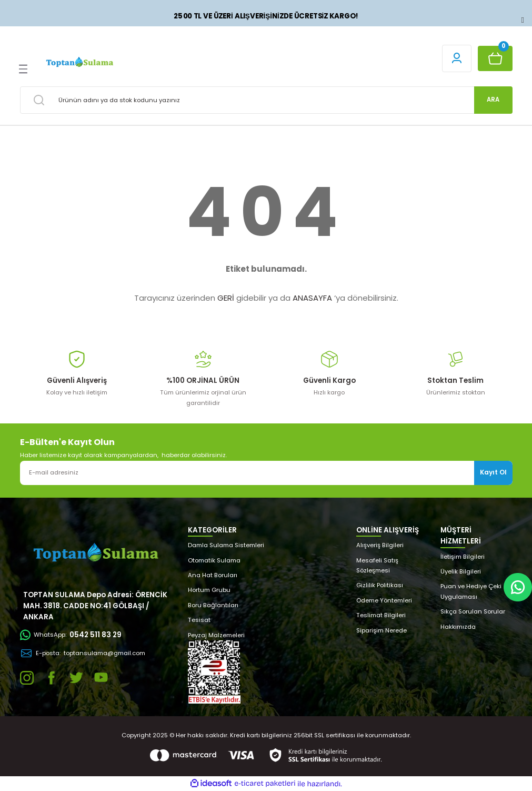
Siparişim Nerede (382, 630)
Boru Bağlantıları (213, 605)
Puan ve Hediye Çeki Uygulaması (471, 591)
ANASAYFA (312, 298)
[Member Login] (457, 58)
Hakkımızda (458, 627)
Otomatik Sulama (214, 560)
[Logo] (79, 62)
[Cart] (495, 58)
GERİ (226, 298)
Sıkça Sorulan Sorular (473, 611)
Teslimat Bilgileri (381, 615)
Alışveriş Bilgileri (380, 545)
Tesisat (199, 620)
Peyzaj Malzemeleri (216, 635)
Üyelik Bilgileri (461, 571)
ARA (493, 100)
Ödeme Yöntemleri (384, 600)
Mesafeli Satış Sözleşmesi (377, 565)
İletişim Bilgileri (463, 557)
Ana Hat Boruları (213, 575)
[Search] (266, 100)
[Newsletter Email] (266, 473)
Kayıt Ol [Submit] (493, 472)
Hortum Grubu (209, 590)
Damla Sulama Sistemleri (226, 545)
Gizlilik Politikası (380, 585)
